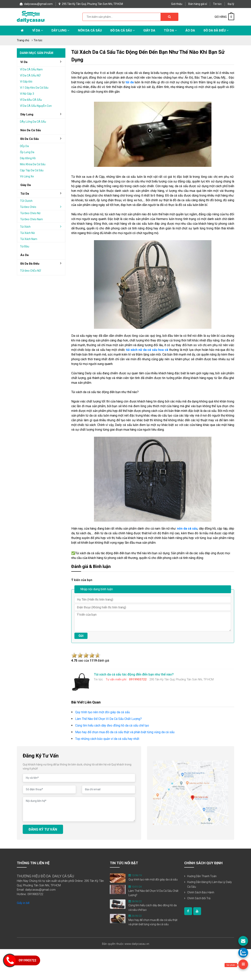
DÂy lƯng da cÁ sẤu (33, 122)
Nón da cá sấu (90, 30)
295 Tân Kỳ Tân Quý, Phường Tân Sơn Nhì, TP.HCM (91, 4)
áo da (24, 255)
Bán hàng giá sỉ (198, 4)
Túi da (170, 30)
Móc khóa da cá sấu (33, 164)
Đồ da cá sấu (123, 30)
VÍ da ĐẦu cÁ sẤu (31, 100)
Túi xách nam (29, 239)
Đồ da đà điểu (216, 30)
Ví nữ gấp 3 (27, 94)
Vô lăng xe (27, 176)
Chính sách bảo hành (201, 892)
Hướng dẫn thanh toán (202, 876)
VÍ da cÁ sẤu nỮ (30, 75)
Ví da (38, 30)
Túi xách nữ (28, 233)
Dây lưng (60, 30)
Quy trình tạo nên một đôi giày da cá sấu (153, 879)
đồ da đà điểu (42, 263)
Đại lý (231, 4)
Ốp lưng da (27, 152)
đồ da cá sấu (42, 139)
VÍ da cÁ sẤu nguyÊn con (36, 106)
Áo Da (190, 30)
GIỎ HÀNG (224, 17)
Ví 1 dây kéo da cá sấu (34, 88)
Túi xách (42, 226)
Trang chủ (23, 40)
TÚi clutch (26, 201)
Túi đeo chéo (42, 207)
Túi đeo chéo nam (32, 219)
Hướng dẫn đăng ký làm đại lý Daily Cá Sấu (209, 884)
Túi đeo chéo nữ (30, 213)
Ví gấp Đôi (26, 82)
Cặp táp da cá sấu (32, 170)
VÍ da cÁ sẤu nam (31, 69)
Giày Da (149, 30)
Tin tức (217, 4)
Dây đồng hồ (28, 158)
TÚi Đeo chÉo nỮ (30, 271)
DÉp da (24, 146)
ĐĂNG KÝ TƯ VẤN (43, 829)
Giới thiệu (177, 4)
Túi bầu (25, 246)
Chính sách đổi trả (199, 898)
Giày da (26, 185)
